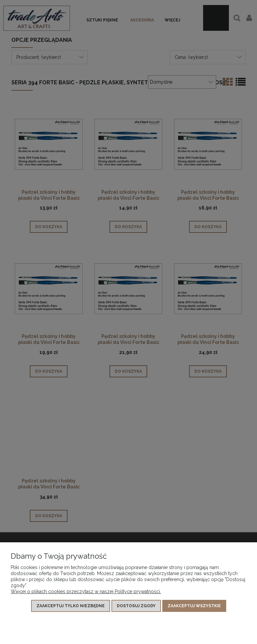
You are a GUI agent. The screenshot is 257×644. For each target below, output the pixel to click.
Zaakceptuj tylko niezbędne (71, 606)
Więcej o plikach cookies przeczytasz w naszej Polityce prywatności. (86, 591)
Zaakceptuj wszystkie (194, 606)
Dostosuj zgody (136, 606)
